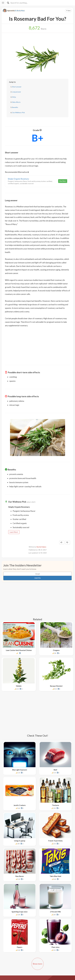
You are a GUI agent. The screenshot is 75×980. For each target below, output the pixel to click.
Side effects (16, 102)
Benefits (15, 107)
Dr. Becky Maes (20, 11)
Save (68, 11)
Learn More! (14, 532)
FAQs (14, 97)
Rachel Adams (41, 547)
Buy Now (63, 181)
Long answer (17, 92)
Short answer (17, 87)
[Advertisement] (38, 344)
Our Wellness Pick (18, 112)
